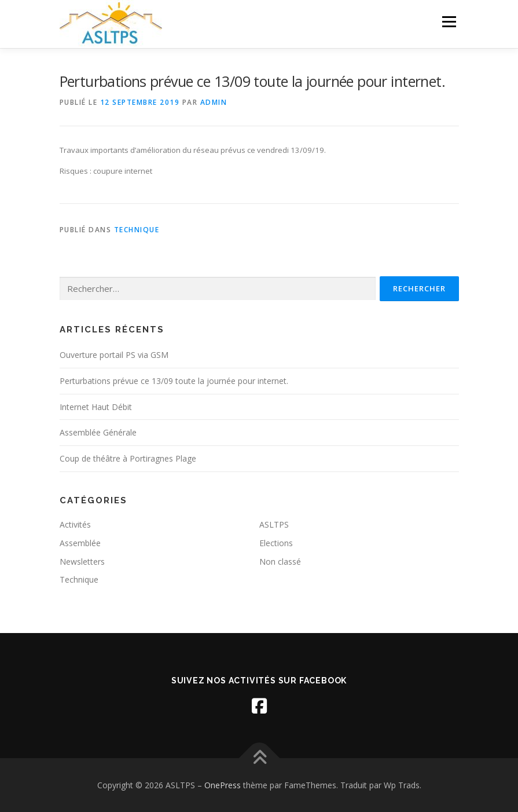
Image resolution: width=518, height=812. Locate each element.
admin (214, 102)
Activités (75, 524)
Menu (449, 21)
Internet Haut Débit (96, 407)
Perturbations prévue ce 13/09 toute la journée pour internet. (174, 381)
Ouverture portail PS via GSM (114, 355)
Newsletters (82, 562)
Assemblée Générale (98, 432)
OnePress (223, 785)
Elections (276, 543)
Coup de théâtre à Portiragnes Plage (128, 458)
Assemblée (80, 543)
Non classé (280, 562)
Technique (137, 230)
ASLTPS (274, 524)
